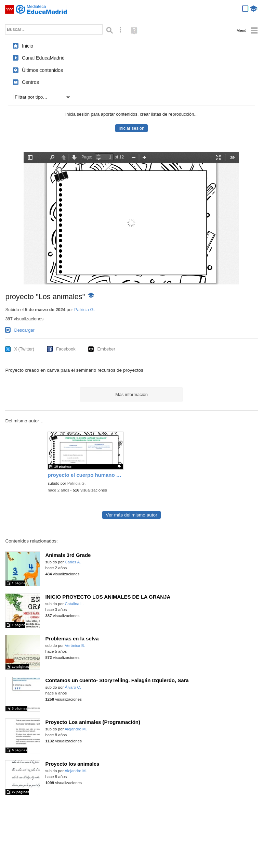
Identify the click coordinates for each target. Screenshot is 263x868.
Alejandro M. (76, 729)
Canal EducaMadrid (43, 58)
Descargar (24, 330)
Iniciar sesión (131, 128)
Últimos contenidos (42, 70)
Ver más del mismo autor (131, 515)
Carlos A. (73, 562)
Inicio (28, 46)
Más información (131, 394)
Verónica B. (75, 646)
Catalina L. (74, 604)
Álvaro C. (73, 687)
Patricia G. (84, 310)
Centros (30, 82)
